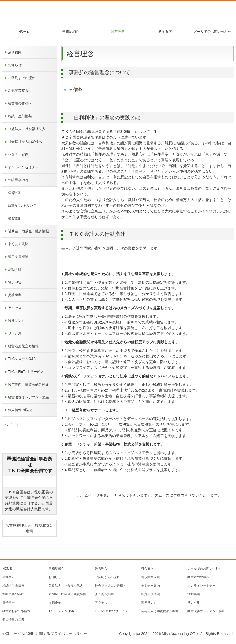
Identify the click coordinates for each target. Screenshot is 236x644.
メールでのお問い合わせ (212, 32)
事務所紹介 (71, 32)
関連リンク (16, 321)
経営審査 (14, 218)
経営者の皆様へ (20, 103)
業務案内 (15, 52)
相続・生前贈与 (20, 116)
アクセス (15, 308)
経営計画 (14, 193)
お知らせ (15, 65)
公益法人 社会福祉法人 (27, 129)
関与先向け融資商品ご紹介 (28, 384)
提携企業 (15, 295)
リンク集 (15, 333)
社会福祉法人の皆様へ (25, 142)
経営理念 (118, 32)
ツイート (12, 425)
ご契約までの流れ (22, 78)
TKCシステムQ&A (22, 359)
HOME (24, 32)
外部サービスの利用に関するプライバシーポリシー (45, 634)
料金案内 (165, 32)
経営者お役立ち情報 (23, 346)
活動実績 (15, 269)
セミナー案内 (18, 154)
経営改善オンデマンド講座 (28, 397)
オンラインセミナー (23, 167)
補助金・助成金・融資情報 (28, 231)
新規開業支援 (18, 91)
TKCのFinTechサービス (26, 372)
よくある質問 (18, 244)
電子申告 (15, 282)
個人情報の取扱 (20, 410)
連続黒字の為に (20, 180)
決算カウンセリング (22, 206)
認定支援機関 (18, 257)
